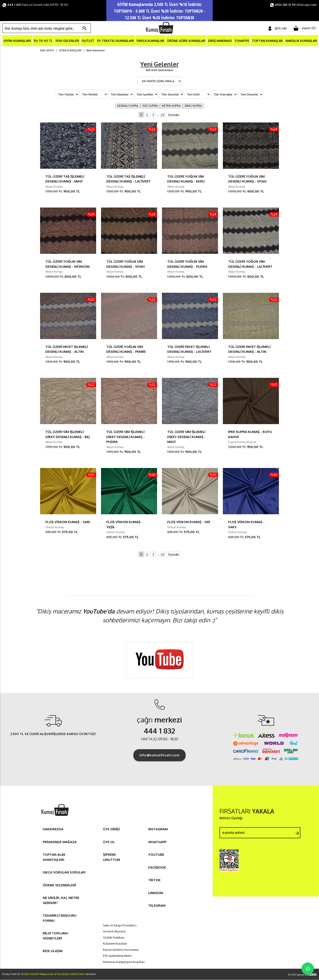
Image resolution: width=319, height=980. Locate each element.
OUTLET (88, 41)
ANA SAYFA (47, 50)
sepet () (305, 28)
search (85, 28)
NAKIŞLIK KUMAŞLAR (301, 41)
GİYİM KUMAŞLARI (17, 41)
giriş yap (278, 28)
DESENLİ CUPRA (128, 106)
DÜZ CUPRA (150, 106)
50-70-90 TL (43, 41)
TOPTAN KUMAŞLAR (267, 41)
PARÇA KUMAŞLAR (151, 41)
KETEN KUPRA (171, 106)
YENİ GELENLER (67, 41)
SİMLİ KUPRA (193, 106)
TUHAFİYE (242, 41)
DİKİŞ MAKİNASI (220, 41)
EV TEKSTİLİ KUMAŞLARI (116, 41)
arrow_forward (297, 833)
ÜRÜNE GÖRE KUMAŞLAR (186, 41)
